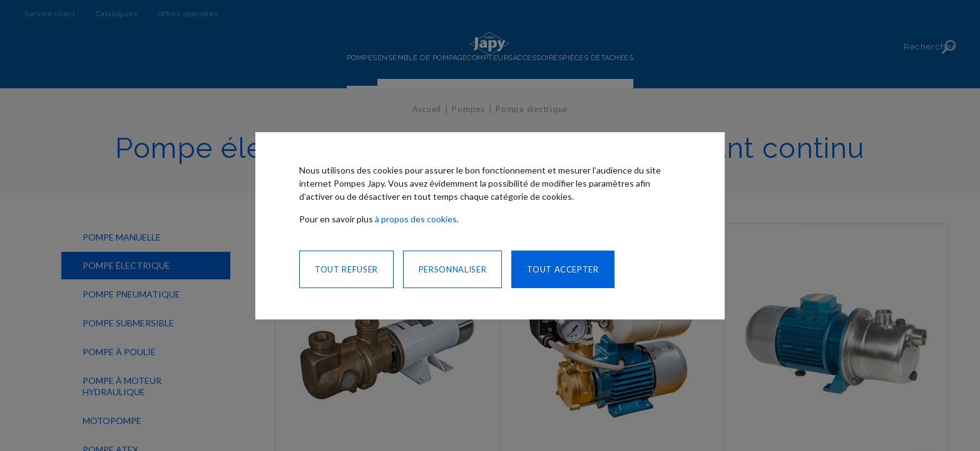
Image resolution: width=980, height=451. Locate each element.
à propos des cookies (416, 219)
